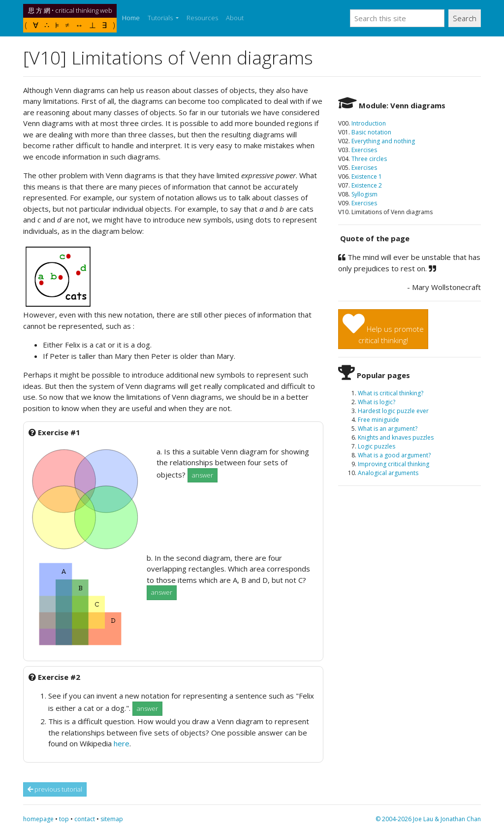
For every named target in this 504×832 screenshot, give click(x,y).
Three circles (369, 159)
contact (85, 819)
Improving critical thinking (394, 464)
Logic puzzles (377, 446)
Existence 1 (367, 176)
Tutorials (161, 18)
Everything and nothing (383, 141)
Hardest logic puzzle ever (393, 411)
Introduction (369, 123)
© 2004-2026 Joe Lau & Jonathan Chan (428, 819)
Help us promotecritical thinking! (383, 329)
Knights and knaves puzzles (396, 437)
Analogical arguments (388, 473)
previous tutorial (55, 789)
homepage (38, 819)
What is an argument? (388, 429)
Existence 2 (367, 185)
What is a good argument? (394, 455)
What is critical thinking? (391, 393)
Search (465, 18)
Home (133, 17)
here (122, 743)
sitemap (112, 819)
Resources (202, 18)
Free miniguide (378, 420)
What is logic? (377, 402)
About (235, 18)
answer (203, 475)
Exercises (364, 150)
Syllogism (364, 194)
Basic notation (371, 132)
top (64, 819)
